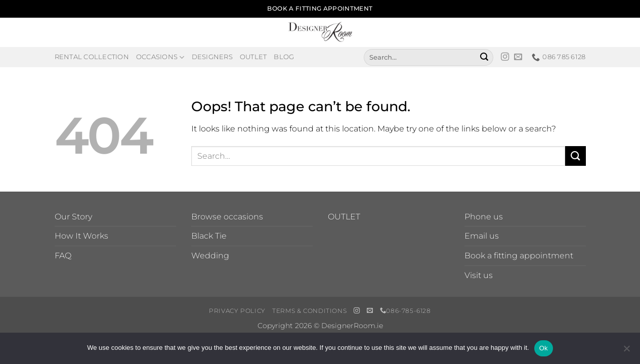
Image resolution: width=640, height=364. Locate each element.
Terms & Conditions (309, 311)
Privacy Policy (237, 311)
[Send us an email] (518, 57)
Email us (482, 236)
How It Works (81, 236)
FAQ (63, 256)
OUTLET (344, 217)
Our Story (73, 217)
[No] (626, 351)
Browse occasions (227, 217)
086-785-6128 (406, 311)
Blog (284, 57)
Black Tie (209, 236)
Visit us (479, 275)
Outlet (253, 57)
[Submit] (484, 57)
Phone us (484, 217)
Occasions (160, 57)
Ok (544, 348)
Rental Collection (92, 57)
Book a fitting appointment (519, 256)
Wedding (210, 256)
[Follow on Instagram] (505, 57)
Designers (212, 57)
